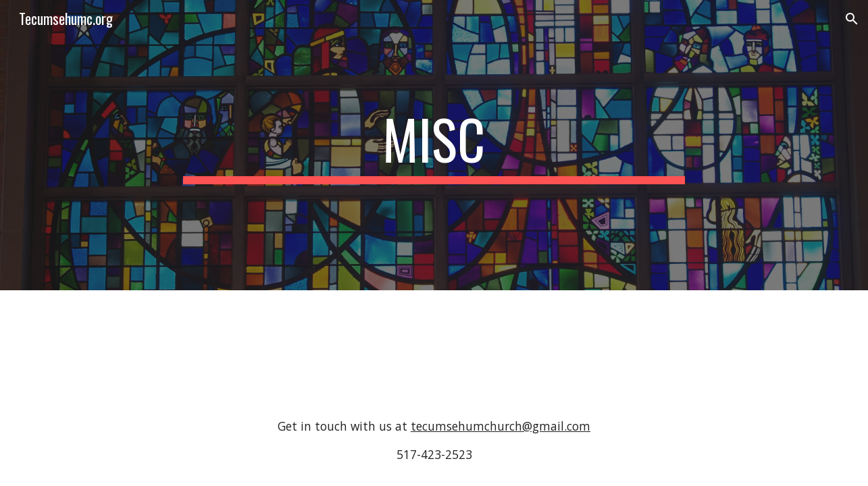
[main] (434, 145)
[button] (852, 19)
